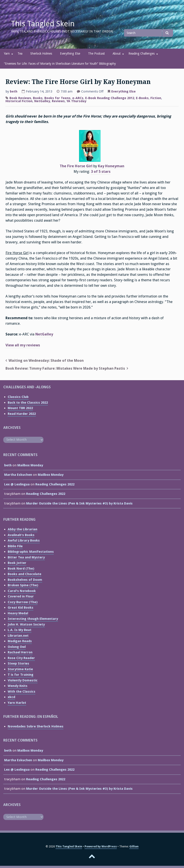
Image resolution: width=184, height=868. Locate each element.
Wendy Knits (18, 686)
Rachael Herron (20, 652)
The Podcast (96, 53)
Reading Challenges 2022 (55, 484)
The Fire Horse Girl (76, 166)
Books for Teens (57, 98)
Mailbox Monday (30, 465)
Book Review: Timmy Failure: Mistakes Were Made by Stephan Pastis (65, 368)
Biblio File (15, 546)
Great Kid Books (21, 608)
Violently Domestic (23, 680)
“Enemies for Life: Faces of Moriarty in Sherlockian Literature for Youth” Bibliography (60, 64)
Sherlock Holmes (41, 53)
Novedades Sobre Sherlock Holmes (36, 726)
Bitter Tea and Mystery (26, 557)
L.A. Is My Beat (20, 630)
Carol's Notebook (22, 591)
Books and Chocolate (24, 574)
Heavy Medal (18, 613)
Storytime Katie (20, 669)
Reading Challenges (142, 53)
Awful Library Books (24, 540)
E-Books (142, 98)
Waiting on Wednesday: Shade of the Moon (46, 361)
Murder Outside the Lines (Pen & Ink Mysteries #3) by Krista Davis (79, 503)
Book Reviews (20, 98)
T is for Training (21, 675)
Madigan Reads (20, 641)
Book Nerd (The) (21, 569)
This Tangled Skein (43, 24)
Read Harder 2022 (22, 414)
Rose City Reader (21, 658)
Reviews (58, 101)
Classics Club (18, 397)
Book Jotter (17, 563)
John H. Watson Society (26, 624)
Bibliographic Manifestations (31, 552)
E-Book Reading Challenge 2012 (110, 98)
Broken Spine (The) (23, 585)
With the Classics (22, 692)
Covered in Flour (21, 596)
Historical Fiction (19, 101)
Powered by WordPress (101, 846)
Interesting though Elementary (33, 619)
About (117, 53)
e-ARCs (78, 98)
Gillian (134, 846)
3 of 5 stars (101, 172)
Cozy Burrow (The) (23, 602)
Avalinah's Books (21, 535)
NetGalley (42, 101)
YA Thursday (76, 101)
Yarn (7, 53)
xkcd (11, 697)
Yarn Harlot (17, 703)
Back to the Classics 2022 (28, 403)
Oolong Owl (17, 647)
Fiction (156, 98)
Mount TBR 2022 (20, 408)
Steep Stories (18, 663)
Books (38, 98)
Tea (20, 53)
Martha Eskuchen (18, 475)
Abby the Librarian (23, 529)
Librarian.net (18, 636)
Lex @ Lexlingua (17, 484)
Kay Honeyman (111, 166)
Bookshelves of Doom (25, 580)
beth (14, 91)
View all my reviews (23, 345)
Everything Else (70, 53)
